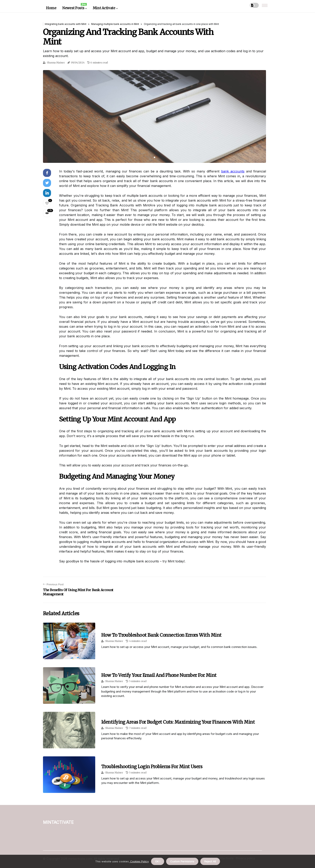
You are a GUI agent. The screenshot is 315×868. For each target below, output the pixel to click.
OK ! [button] (158, 861)
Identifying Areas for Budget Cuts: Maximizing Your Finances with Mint (178, 722)
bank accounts (233, 171)
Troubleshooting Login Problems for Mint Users (152, 767)
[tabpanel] (154, 117)
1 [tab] (155, 157)
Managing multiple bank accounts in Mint (115, 24)
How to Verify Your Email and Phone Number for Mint (159, 675)
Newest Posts (74, 7)
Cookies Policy (139, 861)
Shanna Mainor (56, 63)
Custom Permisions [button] (182, 861)
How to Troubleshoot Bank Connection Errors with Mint (161, 635)
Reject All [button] (210, 861)
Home (51, 8)
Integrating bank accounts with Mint (66, 24)
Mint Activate (104, 8)
